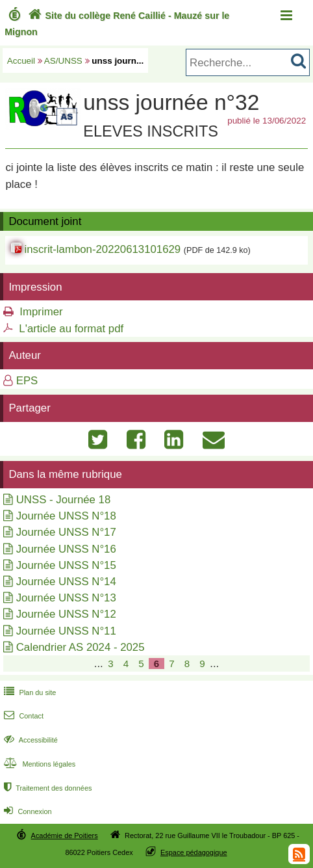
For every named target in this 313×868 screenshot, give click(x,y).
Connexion (26, 811)
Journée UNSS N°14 (66, 582)
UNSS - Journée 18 (64, 500)
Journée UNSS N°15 (66, 565)
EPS (27, 381)
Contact (22, 716)
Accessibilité (30, 740)
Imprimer (41, 312)
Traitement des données (46, 788)
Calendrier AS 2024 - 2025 (81, 647)
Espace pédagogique (194, 852)
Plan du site (29, 692)
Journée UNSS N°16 (66, 549)
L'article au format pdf (71, 329)
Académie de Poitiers (65, 835)
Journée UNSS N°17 (66, 532)
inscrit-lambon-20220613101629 (102, 249)
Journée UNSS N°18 (66, 516)
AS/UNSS (63, 61)
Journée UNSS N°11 (66, 631)
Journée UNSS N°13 (66, 598)
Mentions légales (38, 764)
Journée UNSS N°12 (66, 614)
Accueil (21, 61)
